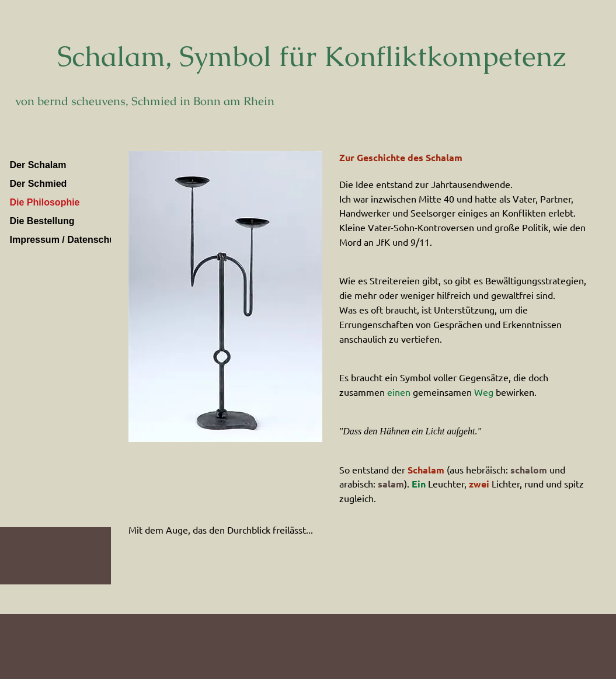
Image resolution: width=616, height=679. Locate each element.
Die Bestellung (42, 221)
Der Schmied (39, 184)
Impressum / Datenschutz (67, 240)
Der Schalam (38, 165)
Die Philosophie (45, 202)
